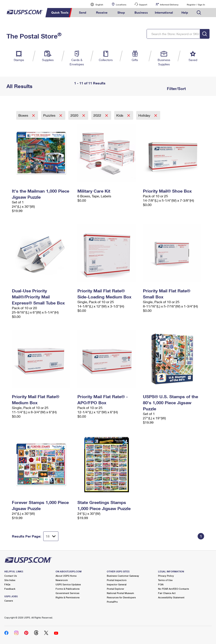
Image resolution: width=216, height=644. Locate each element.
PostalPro (112, 602)
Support (143, 5)
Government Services (67, 593)
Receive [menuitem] (102, 12)
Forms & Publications (68, 589)
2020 (75, 115)
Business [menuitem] (141, 12)
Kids (120, 115)
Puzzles (50, 115)
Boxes (24, 115)
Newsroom (62, 580)
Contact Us (11, 576)
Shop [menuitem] (121, 12)
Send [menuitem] (83, 12)
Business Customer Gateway (123, 576)
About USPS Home (66, 576)
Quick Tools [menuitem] (60, 12)
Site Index (10, 580)
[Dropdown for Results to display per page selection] (51, 536)
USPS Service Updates (68, 584)
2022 (98, 115)
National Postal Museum (120, 593)
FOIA (161, 584)
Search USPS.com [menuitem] (199, 13)
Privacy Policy (166, 576)
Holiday (145, 115)
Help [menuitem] (185, 12)
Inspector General (117, 584)
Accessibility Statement (171, 597)
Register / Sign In (196, 5)
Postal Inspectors (117, 580)
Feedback (10, 589)
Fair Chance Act (167, 593)
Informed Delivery (169, 5)
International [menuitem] (164, 12)
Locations (121, 5)
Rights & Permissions (68, 597)
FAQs (7, 584)
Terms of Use (165, 580)
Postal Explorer (115, 589)
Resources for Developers (121, 597)
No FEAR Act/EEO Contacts (174, 589)
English (95, 4)
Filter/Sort (176, 89)
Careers (9, 601)
